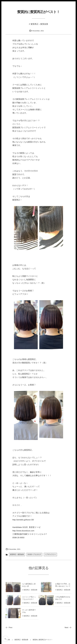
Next (68, 627)
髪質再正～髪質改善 (39, 24)
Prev (9, 627)
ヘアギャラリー (50, 555)
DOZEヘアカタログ (34, 555)
